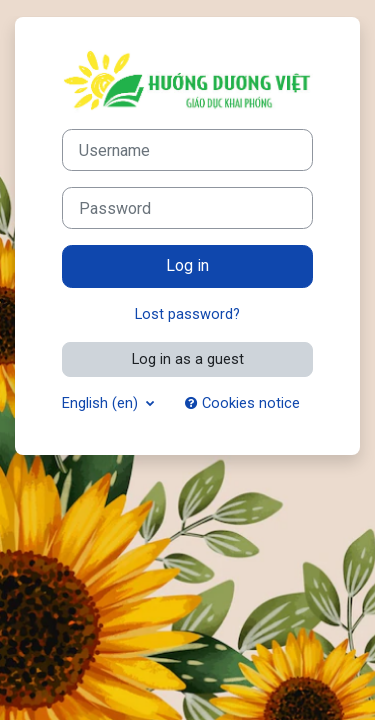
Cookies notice (242, 403)
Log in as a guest (188, 359)
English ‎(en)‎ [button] (102, 403)
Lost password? (187, 314)
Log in (187, 265)
